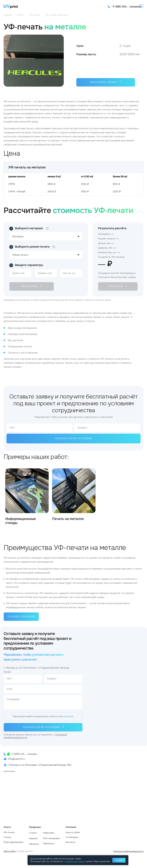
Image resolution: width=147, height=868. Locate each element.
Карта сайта (10, 851)
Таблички (34, 844)
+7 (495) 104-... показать (24, 754)
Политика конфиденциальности (128, 851)
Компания (71, 827)
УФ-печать (9, 832)
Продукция (35, 827)
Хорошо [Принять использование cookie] (119, 860)
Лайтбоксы (49, 844)
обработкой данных (75, 861)
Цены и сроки (73, 832)
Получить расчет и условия (74, 438)
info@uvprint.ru (16, 759)
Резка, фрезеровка (13, 842)
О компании (72, 837)
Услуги (7, 827)
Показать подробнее (21, 617)
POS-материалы (51, 838)
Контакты (70, 842)
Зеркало (33, 838)
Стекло (7, 837)
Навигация (49, 833)
